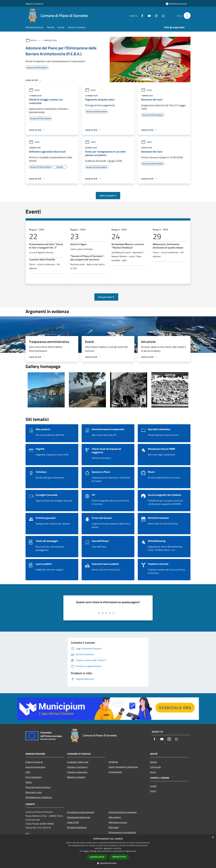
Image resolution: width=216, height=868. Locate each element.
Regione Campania (34, 4)
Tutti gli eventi (106, 297)
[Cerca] (187, 16)
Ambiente (113, 762)
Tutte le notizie (108, 196)
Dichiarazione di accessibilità (122, 832)
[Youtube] (148, 16)
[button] (108, 863)
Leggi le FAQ (73, 822)
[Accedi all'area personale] (176, 4)
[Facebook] (141, 16)
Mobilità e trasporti (76, 777)
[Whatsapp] (162, 16)
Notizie (153, 762)
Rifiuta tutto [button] (119, 857)
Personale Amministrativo (38, 787)
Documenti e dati (34, 792)
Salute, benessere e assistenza (123, 767)
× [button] (213, 837)
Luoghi (153, 786)
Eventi (153, 791)
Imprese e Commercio (77, 767)
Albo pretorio (115, 817)
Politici (29, 782)
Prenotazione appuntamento (81, 812)
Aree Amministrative (35, 767)
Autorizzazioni (115, 772)
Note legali (114, 827)
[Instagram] (155, 16)
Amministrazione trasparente (123, 812)
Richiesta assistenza (77, 827)
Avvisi (34, 40)
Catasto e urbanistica (77, 772)
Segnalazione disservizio (79, 817)
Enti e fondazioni (34, 777)
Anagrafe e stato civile (78, 762)
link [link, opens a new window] (135, 851)
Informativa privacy (118, 822)
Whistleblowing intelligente (39, 797)
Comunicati (155, 767)
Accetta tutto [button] (97, 857)
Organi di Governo (34, 762)
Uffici (28, 772)
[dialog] (108, 851)
